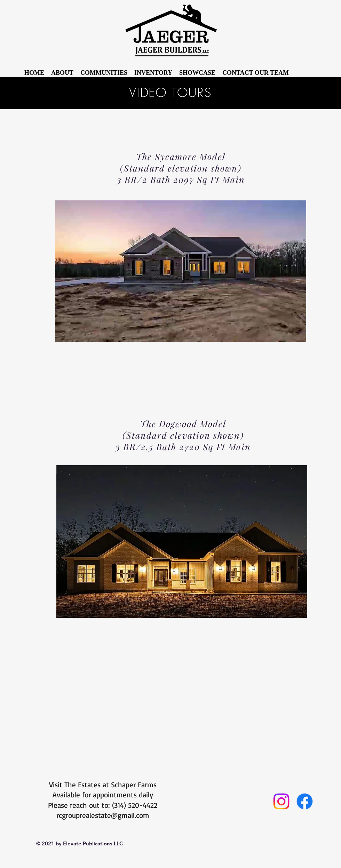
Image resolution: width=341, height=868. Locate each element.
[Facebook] (305, 801)
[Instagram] (281, 801)
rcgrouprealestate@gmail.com (103, 815)
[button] (197, 73)
